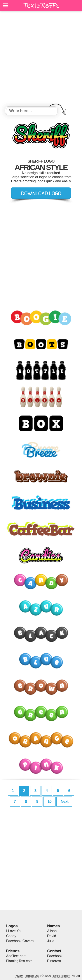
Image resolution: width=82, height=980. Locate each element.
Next (64, 802)
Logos (12, 926)
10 (49, 802)
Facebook (55, 956)
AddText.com (16, 956)
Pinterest (54, 961)
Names (53, 926)
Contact (54, 951)
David (52, 936)
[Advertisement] (41, 59)
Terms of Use (32, 976)
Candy (11, 936)
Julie (51, 941)
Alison (52, 931)
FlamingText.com (19, 961)
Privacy (19, 976)
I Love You (14, 931)
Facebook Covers (20, 941)
